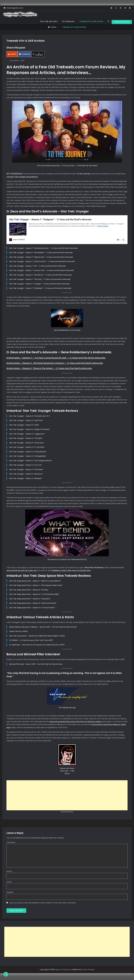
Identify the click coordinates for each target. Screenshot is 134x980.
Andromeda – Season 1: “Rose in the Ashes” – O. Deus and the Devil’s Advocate (49, 369)
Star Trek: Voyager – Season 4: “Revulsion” (26, 474)
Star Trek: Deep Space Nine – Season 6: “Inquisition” (30, 599)
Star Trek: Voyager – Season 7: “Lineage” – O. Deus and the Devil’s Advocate (39, 284)
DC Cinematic (67, 21)
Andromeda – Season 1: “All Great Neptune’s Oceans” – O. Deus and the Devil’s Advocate (55, 363)
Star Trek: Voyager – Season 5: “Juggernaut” (27, 434)
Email (9, 883)
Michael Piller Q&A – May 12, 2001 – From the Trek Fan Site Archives (36, 664)
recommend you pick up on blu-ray (21, 571)
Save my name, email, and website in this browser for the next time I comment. (43, 904)
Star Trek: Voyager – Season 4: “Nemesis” (26, 479)
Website (10, 893)
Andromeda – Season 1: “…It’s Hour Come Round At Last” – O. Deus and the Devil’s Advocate (56, 358)
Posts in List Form (121, 22)
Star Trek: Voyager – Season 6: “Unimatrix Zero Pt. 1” (30, 416)
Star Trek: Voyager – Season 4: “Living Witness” (28, 452)
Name (10, 872)
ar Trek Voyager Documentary (25, 177)
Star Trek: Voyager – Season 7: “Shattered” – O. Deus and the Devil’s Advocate (40, 289)
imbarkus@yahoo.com (15, 8)
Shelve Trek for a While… (19, 632)
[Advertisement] (67, 796)
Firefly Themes (88, 971)
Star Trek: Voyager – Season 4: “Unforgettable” (28, 456)
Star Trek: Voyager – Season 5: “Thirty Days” (27, 443)
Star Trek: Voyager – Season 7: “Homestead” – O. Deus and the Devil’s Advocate (41, 253)
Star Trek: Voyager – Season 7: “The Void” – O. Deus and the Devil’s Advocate (40, 280)
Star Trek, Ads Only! (47, 21)
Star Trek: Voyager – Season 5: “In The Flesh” (27, 448)
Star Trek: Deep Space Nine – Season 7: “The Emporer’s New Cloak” (36, 586)
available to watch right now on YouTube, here (71, 571)
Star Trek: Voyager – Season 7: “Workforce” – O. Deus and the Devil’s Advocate (40, 275)
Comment (11, 843)
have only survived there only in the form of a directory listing (75, 722)
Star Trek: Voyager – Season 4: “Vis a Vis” (25, 465)
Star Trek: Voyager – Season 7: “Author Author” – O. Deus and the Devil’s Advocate (42, 262)
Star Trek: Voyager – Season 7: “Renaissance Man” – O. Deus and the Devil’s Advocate (43, 249)
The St (9, 177)
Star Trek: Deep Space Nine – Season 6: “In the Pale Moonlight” (34, 595)
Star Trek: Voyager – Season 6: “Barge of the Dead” (29, 430)
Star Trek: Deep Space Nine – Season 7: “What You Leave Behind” (35, 581)
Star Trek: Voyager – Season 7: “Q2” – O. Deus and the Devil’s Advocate (37, 266)
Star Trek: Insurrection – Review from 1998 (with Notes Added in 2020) (37, 636)
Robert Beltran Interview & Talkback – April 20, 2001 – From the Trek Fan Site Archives (43, 627)
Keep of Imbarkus (63, 971)
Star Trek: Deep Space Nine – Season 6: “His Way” (29, 590)
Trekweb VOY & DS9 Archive (90, 21)
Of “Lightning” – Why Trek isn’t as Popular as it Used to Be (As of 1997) (37, 645)
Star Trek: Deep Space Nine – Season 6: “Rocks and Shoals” (33, 604)
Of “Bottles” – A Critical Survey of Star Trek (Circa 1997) (31, 641)
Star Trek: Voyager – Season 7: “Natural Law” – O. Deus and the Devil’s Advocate (41, 257)
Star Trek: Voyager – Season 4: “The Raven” (26, 470)
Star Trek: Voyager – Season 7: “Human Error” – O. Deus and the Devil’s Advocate (41, 271)
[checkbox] (6, 974)
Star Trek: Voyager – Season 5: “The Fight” (26, 439)
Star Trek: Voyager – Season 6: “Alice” (24, 425)
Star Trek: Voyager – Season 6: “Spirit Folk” (26, 421)
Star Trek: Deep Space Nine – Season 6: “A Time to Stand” (32, 608)
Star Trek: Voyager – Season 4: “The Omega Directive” (30, 461)
